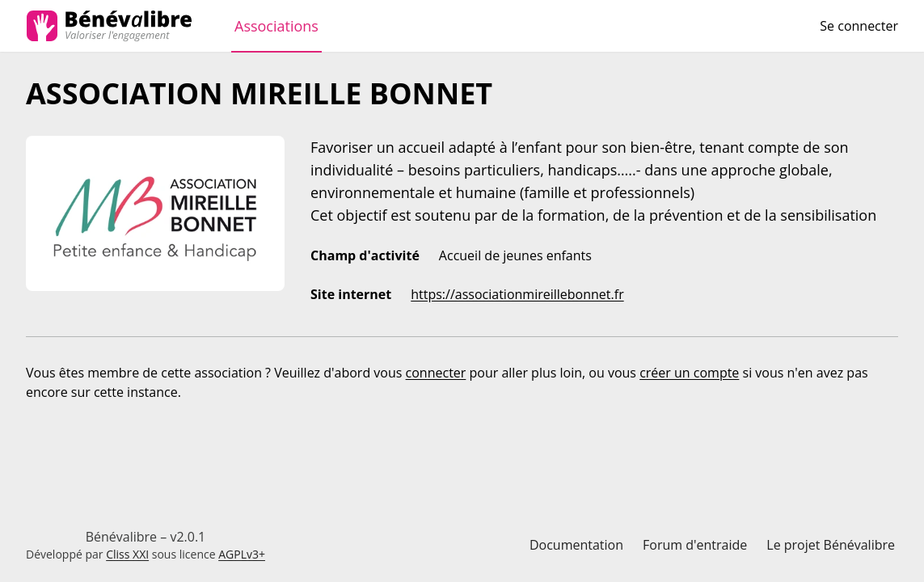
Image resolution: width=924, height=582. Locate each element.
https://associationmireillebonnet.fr (517, 294)
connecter (436, 373)
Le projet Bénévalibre (831, 545)
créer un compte (689, 373)
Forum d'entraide (695, 545)
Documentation (576, 545)
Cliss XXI (127, 554)
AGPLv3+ (242, 554)
